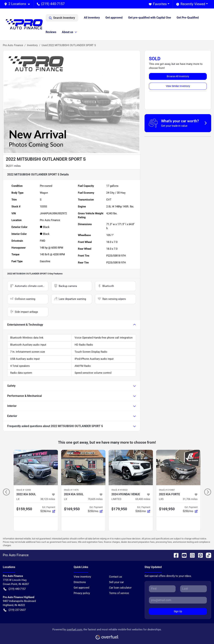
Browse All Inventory (178, 76)
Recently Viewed (191, 4)
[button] (18, 4)
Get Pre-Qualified (188, 18)
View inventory (82, 577)
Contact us (116, 577)
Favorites (158, 4)
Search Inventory (62, 18)
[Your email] (178, 600)
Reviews (51, 32)
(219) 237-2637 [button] (15, 610)
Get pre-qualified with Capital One (150, 18)
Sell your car (116, 582)
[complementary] (203, 633)
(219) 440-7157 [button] (51, 4)
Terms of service (119, 593)
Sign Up (178, 611)
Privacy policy (82, 593)
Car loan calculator (120, 588)
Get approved (114, 18)
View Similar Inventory (178, 86)
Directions (80, 582)
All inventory (92, 18)
